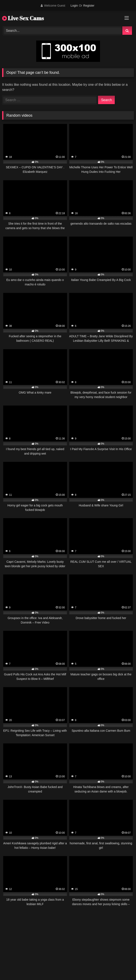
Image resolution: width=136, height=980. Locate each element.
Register (89, 6)
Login (74, 6)
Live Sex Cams (23, 18)
